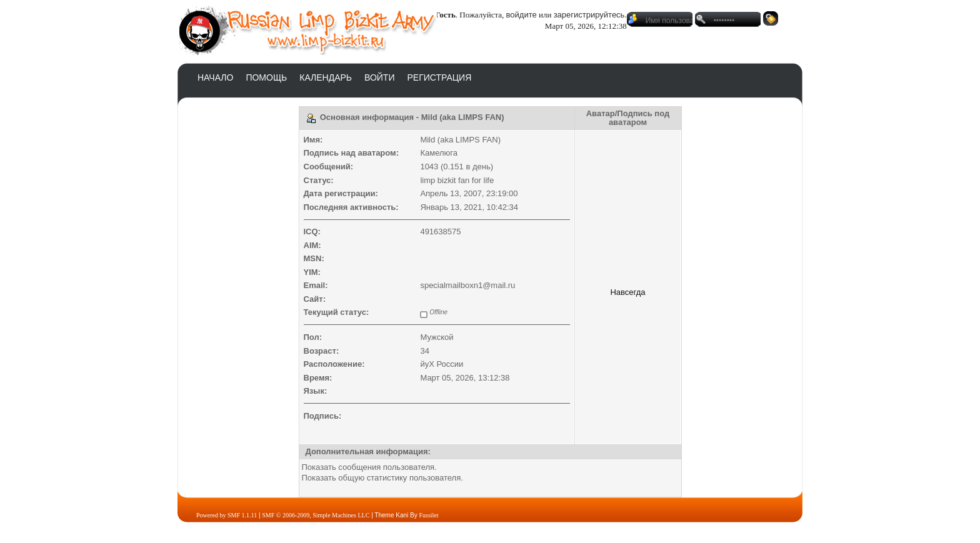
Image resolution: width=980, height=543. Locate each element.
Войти (379, 77)
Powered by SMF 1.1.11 (227, 515)
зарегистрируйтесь (589, 15)
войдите (522, 15)
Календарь (326, 77)
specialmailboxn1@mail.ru (467, 285)
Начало (215, 77)
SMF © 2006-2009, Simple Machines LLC (316, 515)
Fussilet (428, 515)
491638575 (440, 232)
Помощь (266, 77)
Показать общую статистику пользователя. (382, 478)
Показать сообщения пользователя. (369, 467)
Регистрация (439, 77)
